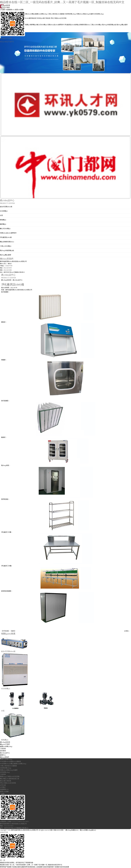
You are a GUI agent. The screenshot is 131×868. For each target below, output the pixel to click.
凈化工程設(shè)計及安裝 (8, 783)
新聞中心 (3, 755)
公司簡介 (3, 787)
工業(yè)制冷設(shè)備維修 (8, 766)
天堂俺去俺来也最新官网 (20, 867)
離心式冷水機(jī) (5, 229)
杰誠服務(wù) (4, 789)
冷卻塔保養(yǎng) (6, 768)
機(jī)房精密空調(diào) (7, 242)
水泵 (1, 215)
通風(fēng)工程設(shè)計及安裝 (10, 777)
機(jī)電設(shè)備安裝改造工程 (10, 779)
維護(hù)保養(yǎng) (6, 746)
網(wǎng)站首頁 (6, 280)
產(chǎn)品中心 (5, 753)
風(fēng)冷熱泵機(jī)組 (7, 250)
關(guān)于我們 (5, 744)
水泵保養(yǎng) (5, 772)
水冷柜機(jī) (4, 211)
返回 (13, 631)
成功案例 (3, 751)
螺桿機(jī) (3, 224)
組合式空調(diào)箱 (6, 207)
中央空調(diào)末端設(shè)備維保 (10, 761)
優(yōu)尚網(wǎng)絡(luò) (88, 830)
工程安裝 (3, 749)
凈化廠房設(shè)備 (6, 237)
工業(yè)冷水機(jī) (6, 246)
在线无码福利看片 (49, 867)
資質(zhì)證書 (4, 792)
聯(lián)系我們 (4, 757)
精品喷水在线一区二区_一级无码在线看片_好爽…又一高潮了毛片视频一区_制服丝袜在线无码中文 (62, 2)
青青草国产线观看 (6, 867)
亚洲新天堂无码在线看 (62, 867)
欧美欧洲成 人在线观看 (35, 867)
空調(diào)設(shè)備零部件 (8, 233)
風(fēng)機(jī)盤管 (6, 255)
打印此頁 (5, 631)
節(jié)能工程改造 (6, 781)
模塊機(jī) (3, 220)
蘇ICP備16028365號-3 (57, 830)
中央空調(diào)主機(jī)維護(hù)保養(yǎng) (13, 764)
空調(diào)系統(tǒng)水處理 (9, 770)
